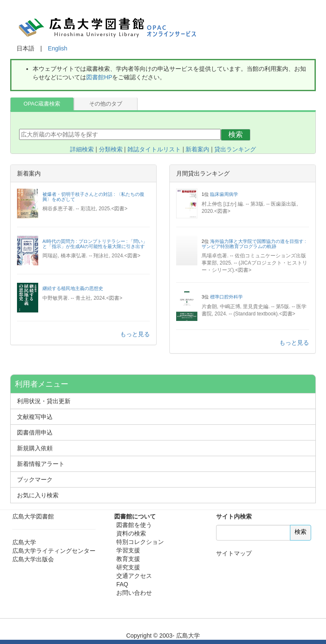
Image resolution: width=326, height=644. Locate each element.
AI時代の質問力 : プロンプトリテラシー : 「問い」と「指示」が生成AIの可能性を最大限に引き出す (95, 244)
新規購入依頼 (35, 448)
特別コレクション (140, 542)
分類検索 (111, 149)
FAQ (122, 584)
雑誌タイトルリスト (154, 149)
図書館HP (99, 77)
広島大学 (24, 542)
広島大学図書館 (33, 516)
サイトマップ (234, 553)
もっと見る (135, 334)
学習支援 (128, 550)
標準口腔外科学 (226, 297)
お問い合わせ (134, 593)
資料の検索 (131, 533)
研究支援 (128, 567)
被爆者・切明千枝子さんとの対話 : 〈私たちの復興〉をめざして (93, 197)
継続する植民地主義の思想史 (73, 288)
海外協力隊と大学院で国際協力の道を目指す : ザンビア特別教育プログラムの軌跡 (254, 244)
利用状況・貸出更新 (44, 401)
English (58, 48)
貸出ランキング (235, 149)
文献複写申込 (35, 417)
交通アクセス (134, 576)
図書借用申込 (35, 432)
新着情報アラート (41, 464)
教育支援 (128, 559)
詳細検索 (82, 149)
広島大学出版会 (33, 559)
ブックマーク (35, 480)
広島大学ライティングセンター (54, 551)
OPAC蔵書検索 (42, 104)
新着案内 (197, 149)
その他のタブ (106, 104)
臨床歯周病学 (224, 194)
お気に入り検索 (38, 495)
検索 (236, 135)
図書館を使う (134, 525)
